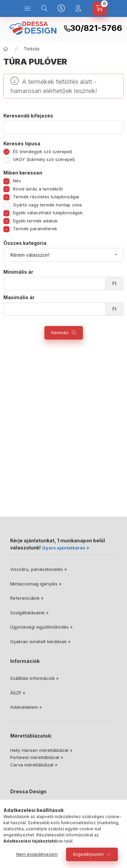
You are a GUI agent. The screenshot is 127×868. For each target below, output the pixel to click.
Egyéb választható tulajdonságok (48, 213)
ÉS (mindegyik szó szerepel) (43, 151)
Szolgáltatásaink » (29, 613)
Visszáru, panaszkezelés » (39, 569)
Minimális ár (18, 272)
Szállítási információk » (35, 678)
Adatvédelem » (26, 707)
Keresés (60, 333)
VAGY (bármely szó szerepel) (44, 159)
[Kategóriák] (27, 8)
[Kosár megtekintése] (100, 8)
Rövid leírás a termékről (38, 189)
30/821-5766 (96, 28)
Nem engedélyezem (37, 854)
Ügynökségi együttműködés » (41, 627)
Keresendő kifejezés (28, 116)
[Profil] (78, 8)
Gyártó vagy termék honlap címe (47, 205)
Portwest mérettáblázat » (37, 757)
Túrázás (32, 49)
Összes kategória (25, 243)
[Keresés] (44, 8)
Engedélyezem (88, 854)
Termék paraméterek (35, 229)
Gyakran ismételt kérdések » (40, 641)
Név (17, 181)
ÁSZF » (18, 693)
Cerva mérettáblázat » (34, 765)
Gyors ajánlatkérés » (66, 548)
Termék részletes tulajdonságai (46, 197)
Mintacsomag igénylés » (36, 584)
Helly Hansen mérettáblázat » (41, 750)
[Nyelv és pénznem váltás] (61, 8)
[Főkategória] (6, 49)
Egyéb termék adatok (35, 221)
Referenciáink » (27, 598)
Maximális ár (19, 297)
